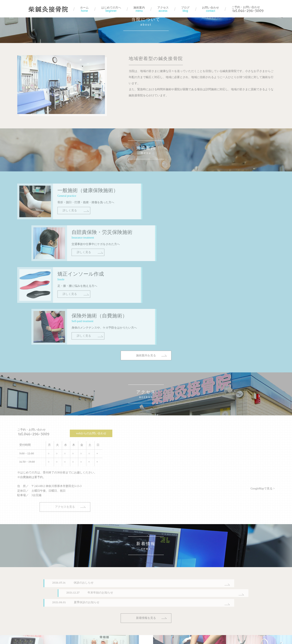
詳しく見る (48, 223)
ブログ (185, 9)
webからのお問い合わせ (61, 347)
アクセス (163, 9)
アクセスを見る (39, 421)
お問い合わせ (210, 9)
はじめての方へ (111, 9)
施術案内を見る (146, 285)
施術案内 (139, 9)
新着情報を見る (146, 532)
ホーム (84, 9)
